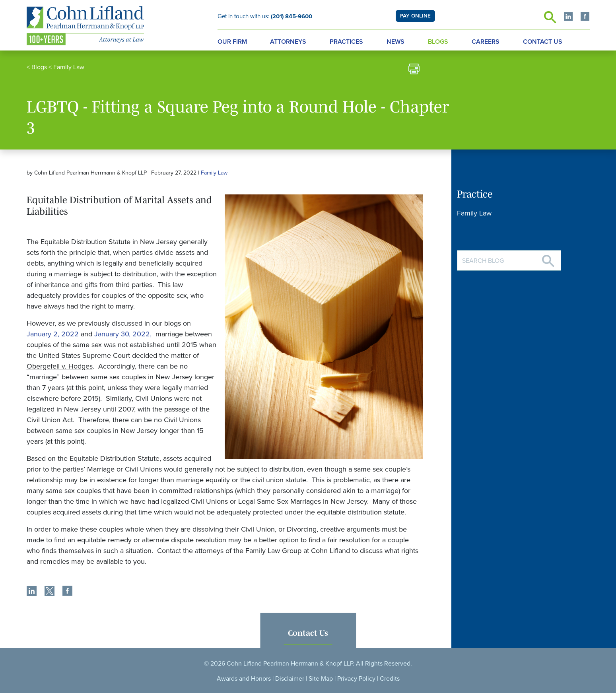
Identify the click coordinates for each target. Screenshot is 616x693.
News (395, 42)
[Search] (548, 258)
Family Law (69, 67)
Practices (346, 42)
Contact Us (543, 42)
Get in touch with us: (265, 16)
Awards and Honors (244, 679)
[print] (414, 70)
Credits (390, 679)
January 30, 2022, (124, 334)
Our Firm (232, 42)
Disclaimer (290, 679)
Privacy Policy (356, 679)
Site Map (321, 679)
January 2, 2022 (53, 334)
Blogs (438, 42)
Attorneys (288, 42)
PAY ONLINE (415, 16)
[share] (32, 592)
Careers (486, 42)
